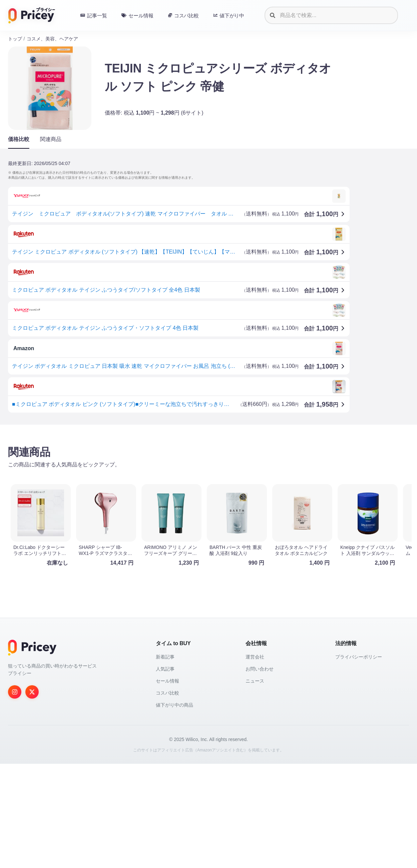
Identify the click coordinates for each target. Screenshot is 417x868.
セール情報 (167, 785)
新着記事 (165, 761)
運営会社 (255, 761)
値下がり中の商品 (174, 809)
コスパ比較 (167, 797)
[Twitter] (32, 796)
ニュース (255, 785)
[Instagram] (15, 796)
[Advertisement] (208, 482)
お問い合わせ (260, 773)
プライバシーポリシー (359, 761)
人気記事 (165, 773)
